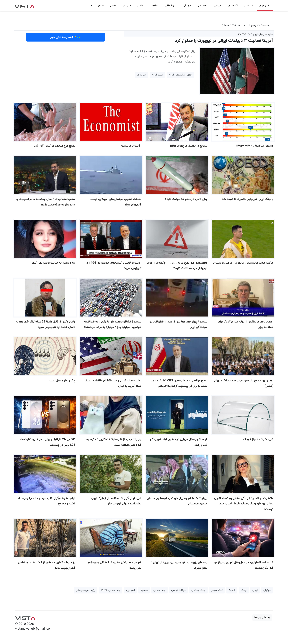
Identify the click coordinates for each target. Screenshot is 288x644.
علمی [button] (140, 6)
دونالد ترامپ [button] (178, 590)
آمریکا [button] (232, 590)
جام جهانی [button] (159, 590)
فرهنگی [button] (187, 6)
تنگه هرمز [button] (217, 590)
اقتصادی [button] (233, 6)
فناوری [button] (127, 6)
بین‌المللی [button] (171, 6)
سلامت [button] (154, 6)
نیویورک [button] (141, 75)
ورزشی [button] (218, 6)
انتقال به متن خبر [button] (65, 37)
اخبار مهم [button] (265, 6)
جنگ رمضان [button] (198, 590)
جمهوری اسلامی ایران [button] (180, 75)
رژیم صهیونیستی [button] (85, 590)
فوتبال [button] (267, 590)
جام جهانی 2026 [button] (111, 590)
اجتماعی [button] (203, 6)
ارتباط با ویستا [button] (262, 618)
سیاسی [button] (249, 6)
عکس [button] (113, 6)
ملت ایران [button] (157, 75)
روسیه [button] (144, 590)
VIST (24, 6)
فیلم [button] (101, 6)
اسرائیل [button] (130, 590)
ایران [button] (255, 590)
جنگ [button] (244, 590)
